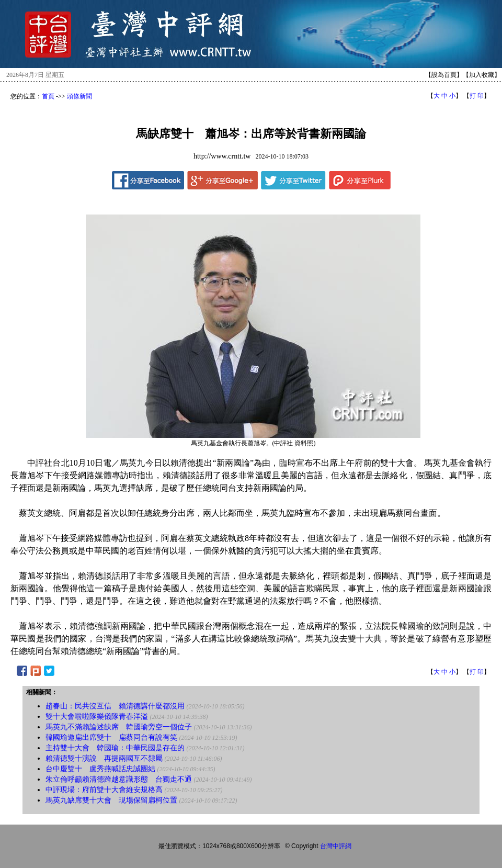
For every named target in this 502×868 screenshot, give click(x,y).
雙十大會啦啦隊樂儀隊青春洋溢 (97, 717)
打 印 (477, 96)
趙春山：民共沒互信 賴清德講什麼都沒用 (115, 706)
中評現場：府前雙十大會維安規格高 (104, 790)
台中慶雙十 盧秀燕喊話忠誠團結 (100, 769)
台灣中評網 (336, 846)
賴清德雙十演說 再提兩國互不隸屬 (104, 758)
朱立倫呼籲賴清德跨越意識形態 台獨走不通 (119, 779)
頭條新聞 (79, 96)
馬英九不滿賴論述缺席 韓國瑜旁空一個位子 (119, 727)
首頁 (48, 96)
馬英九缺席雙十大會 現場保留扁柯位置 (111, 800)
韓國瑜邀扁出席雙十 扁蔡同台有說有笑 (111, 737)
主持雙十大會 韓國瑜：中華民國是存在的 (115, 748)
